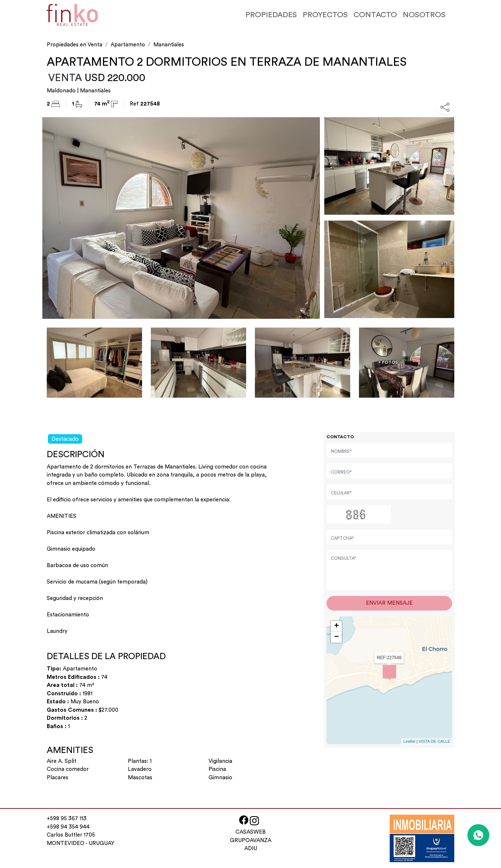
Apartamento (128, 45)
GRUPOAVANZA (251, 840)
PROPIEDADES (271, 15)
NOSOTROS (424, 15)
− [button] (336, 637)
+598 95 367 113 (67, 819)
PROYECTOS (325, 15)
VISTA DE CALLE (434, 741)
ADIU (251, 848)
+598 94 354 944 (68, 827)
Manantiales (169, 45)
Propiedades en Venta (74, 45)
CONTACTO (375, 15)
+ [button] (336, 626)
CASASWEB (251, 832)
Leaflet (409, 741)
